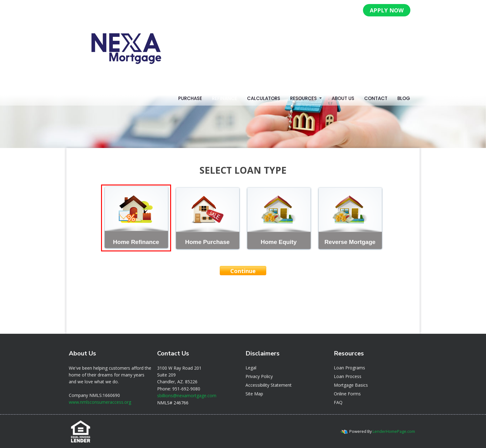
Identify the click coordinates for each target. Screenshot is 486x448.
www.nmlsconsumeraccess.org (100, 402)
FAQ (338, 402)
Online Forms (347, 394)
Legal (251, 368)
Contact (376, 98)
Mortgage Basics (351, 385)
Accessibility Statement (269, 385)
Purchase (190, 98)
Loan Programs (349, 368)
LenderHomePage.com (394, 431)
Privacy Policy (259, 376)
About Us (343, 98)
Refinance (225, 98)
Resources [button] (304, 98)
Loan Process (348, 376)
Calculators (264, 98)
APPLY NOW (387, 10)
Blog (404, 98)
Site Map (254, 394)
